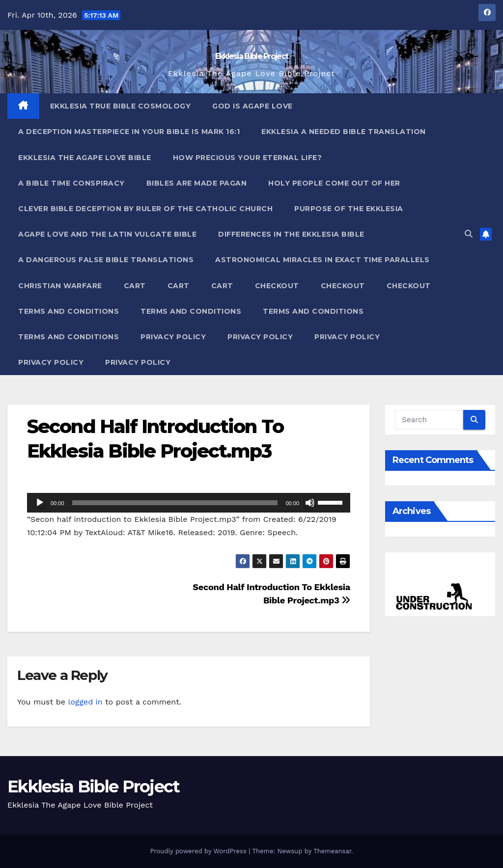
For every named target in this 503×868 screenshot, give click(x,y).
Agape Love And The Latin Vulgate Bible (107, 234)
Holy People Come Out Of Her (334, 183)
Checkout (277, 286)
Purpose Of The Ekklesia (349, 209)
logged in (85, 702)
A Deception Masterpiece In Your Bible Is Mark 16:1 (129, 132)
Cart (135, 286)
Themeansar (332, 851)
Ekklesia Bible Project (252, 56)
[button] (469, 234)
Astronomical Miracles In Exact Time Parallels (322, 260)
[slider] (175, 503)
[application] (189, 503)
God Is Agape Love (252, 106)
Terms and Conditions (69, 311)
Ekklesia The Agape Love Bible (85, 158)
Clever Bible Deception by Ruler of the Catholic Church (145, 209)
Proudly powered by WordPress (199, 851)
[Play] (40, 503)
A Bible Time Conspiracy (71, 183)
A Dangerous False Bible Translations (106, 260)
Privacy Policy (173, 337)
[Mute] (310, 503)
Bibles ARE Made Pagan (197, 183)
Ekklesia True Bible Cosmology (121, 106)
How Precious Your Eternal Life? (248, 158)
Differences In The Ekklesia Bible (291, 234)
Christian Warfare (60, 286)
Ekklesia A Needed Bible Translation (344, 132)
